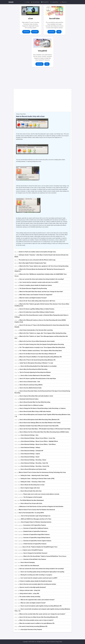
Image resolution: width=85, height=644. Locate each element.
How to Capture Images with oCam (30, 488)
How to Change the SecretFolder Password (35, 553)
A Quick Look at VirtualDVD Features (33, 550)
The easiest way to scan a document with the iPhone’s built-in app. (37, 260)
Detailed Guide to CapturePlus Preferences (35, 531)
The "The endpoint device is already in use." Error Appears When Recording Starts (42, 347)
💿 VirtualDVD (45, 2)
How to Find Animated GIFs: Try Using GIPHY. (31, 513)
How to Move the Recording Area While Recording (33, 369)
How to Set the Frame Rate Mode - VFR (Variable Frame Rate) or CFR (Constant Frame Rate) (45, 429)
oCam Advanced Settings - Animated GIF (32, 451)
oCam (31, 18)
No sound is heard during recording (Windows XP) (33, 626)
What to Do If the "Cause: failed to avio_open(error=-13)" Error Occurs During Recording (44, 266)
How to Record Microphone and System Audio (33, 469)
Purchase (35, 32)
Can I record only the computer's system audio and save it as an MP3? (39, 282)
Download (26, 32)
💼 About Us (63, 2)
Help (59, 32)
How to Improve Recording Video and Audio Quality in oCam (36, 396)
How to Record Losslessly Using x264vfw (31, 385)
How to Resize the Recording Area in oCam (33, 485)
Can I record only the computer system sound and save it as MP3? (39, 578)
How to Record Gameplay (28, 562)
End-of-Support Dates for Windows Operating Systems (36, 522)
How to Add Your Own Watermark (30, 566)
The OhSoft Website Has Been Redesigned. (32, 500)
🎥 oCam (27, 2)
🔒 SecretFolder (35, 2)
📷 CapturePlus (54, 2)
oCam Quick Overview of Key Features (31, 630)
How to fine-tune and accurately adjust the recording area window (38, 584)
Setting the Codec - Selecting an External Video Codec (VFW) (37, 479)
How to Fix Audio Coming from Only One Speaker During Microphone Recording (42, 344)
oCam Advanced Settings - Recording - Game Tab (34, 463)
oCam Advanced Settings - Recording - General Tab (35, 466)
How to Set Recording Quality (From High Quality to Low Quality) (39, 366)
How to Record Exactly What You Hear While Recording (35, 402)
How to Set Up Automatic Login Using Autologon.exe (36, 516)
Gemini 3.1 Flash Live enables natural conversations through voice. (37, 252)
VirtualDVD (43, 51)
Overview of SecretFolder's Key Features (35, 559)
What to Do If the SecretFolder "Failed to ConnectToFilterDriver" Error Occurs (45, 556)
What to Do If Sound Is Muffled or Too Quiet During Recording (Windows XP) (41, 357)
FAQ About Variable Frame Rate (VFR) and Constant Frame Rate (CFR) (39, 426)
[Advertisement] (30, 78)
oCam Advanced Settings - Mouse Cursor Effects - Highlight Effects (39, 441)
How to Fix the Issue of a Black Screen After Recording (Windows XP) (39, 617)
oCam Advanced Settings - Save (29, 435)
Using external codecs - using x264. (29, 593)
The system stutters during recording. (30, 597)
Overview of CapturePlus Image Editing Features (37, 538)
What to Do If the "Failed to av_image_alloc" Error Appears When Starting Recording (43, 333)
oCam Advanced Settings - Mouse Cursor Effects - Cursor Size (38, 438)
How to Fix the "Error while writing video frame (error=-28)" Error (37, 301)
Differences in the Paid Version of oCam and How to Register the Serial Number (41, 507)
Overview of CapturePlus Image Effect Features (36, 535)
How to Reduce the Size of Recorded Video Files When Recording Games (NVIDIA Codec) (44, 432)
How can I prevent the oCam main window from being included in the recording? (42, 279)
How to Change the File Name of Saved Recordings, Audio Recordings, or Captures (43, 408)
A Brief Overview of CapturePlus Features (35, 544)
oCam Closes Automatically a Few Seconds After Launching (36, 330)
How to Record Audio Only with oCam (30, 116)
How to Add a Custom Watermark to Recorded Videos (35, 375)
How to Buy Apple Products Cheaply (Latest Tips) (32, 263)
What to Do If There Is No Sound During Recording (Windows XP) (37, 360)
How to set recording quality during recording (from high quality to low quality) (42, 572)
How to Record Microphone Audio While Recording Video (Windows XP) (39, 420)
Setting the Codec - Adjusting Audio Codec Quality (35, 475)
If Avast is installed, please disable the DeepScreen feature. (36, 285)
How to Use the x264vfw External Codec (31, 388)
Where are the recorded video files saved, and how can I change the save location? (42, 614)
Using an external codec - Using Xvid (30, 590)
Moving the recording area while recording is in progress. (37, 575)
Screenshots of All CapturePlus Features (35, 525)
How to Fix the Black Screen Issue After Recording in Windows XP (38, 354)
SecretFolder (55, 18)
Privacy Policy (59, 642)
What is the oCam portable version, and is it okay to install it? (36, 620)
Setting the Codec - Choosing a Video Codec (33, 482)
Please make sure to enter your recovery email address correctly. (41, 494)
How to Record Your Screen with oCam (31, 503)
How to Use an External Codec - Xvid (30, 382)
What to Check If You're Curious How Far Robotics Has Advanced (37, 510)
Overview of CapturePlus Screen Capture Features (37, 541)
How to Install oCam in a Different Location (31, 405)
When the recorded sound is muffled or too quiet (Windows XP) (37, 623)
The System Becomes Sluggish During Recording (33, 288)
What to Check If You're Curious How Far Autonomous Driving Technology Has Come (42, 472)
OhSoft (11, 2)
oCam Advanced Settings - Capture (30, 454)
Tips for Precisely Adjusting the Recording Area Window (35, 372)
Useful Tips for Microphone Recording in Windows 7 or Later (36, 363)
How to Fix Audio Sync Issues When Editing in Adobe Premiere (37, 312)
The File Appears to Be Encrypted (33, 497)
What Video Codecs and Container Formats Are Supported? (36, 295)
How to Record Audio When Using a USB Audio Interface (35, 411)
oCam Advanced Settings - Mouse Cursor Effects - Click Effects (38, 444)
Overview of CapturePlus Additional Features (36, 528)
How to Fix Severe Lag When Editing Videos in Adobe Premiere (37, 309)
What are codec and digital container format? (33, 603)
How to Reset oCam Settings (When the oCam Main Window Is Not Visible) (40, 423)
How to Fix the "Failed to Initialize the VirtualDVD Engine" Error (40, 547)
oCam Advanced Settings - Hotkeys (30, 448)
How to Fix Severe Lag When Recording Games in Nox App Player (38, 379)
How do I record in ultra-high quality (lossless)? (33, 587)
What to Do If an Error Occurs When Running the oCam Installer (37, 341)
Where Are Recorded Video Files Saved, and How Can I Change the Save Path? (41, 292)
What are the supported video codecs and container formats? (38, 600)
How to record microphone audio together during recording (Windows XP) (41, 606)
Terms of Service (51, 642)
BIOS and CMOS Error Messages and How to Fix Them (36, 519)
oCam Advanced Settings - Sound (30, 457)
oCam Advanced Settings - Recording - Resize (33, 460)
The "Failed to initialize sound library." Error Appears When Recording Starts (41, 351)
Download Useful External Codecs (29, 399)
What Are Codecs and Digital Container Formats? (33, 298)
